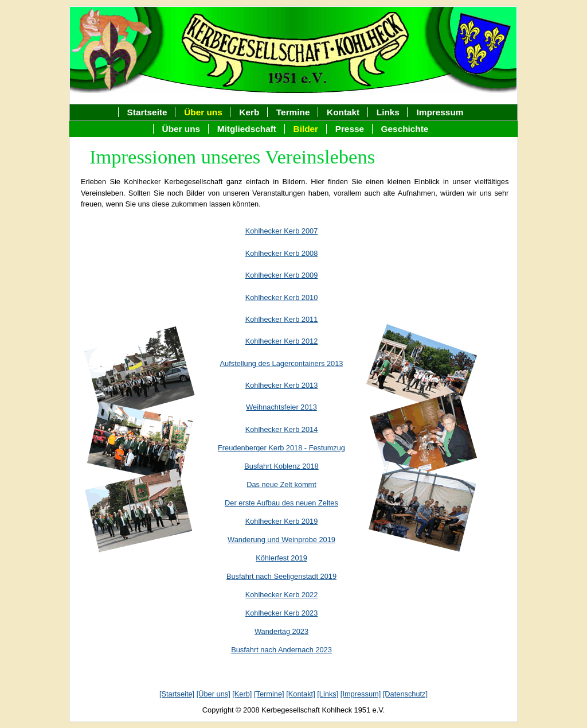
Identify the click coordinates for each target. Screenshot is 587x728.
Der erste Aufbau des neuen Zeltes (281, 503)
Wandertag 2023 (281, 631)
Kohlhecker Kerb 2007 (282, 231)
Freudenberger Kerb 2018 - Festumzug (281, 448)
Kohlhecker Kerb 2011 (282, 319)
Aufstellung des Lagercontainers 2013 (282, 363)
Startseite (147, 112)
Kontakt (343, 112)
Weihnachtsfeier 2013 (281, 407)
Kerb (249, 112)
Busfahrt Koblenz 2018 (281, 466)
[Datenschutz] (405, 694)
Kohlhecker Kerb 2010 (282, 297)
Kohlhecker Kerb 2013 (282, 385)
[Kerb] (242, 694)
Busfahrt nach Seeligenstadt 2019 (281, 576)
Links (388, 112)
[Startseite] (177, 694)
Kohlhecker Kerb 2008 (282, 253)
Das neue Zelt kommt (281, 484)
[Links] (328, 694)
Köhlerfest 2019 (281, 558)
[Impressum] (361, 694)
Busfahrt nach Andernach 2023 (281, 650)
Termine (293, 112)
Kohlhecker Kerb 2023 (282, 613)
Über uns (181, 129)
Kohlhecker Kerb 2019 (282, 521)
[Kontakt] (301, 694)
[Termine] (269, 694)
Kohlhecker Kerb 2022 (282, 595)
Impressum (440, 112)
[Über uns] (214, 694)
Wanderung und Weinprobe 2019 (281, 540)
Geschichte (405, 129)
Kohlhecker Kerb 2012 (282, 341)
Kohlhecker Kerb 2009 (282, 275)
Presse (350, 129)
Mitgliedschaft (247, 129)
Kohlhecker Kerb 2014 (282, 429)
